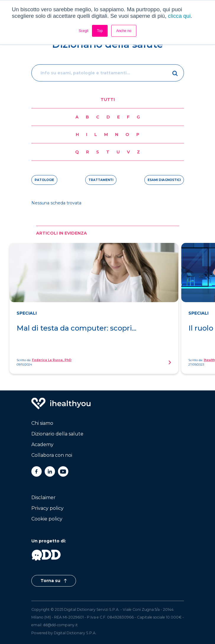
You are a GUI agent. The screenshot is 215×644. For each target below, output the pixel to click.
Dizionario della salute (57, 434)
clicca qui (179, 16)
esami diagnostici (164, 180)
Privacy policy (47, 508)
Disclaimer (43, 498)
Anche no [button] (124, 31)
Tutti (108, 100)
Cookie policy (47, 519)
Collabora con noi (52, 455)
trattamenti (101, 180)
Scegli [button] (84, 31)
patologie (44, 180)
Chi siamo (42, 423)
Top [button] (100, 31)
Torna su (54, 581)
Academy (42, 444)
